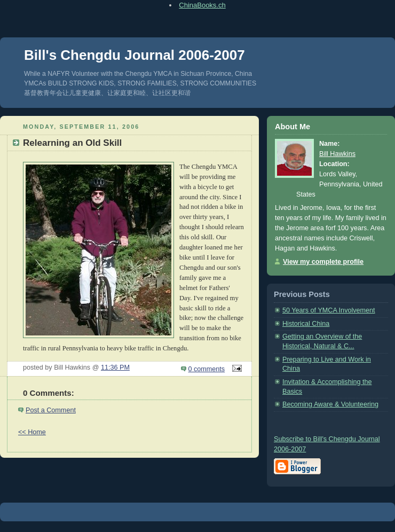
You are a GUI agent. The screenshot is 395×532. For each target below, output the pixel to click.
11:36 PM (115, 367)
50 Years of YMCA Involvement (329, 310)
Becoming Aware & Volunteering (330, 404)
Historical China (306, 324)
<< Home (32, 432)
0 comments (207, 369)
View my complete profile (323, 262)
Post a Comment (51, 410)
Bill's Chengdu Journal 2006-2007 (135, 55)
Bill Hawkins (337, 154)
